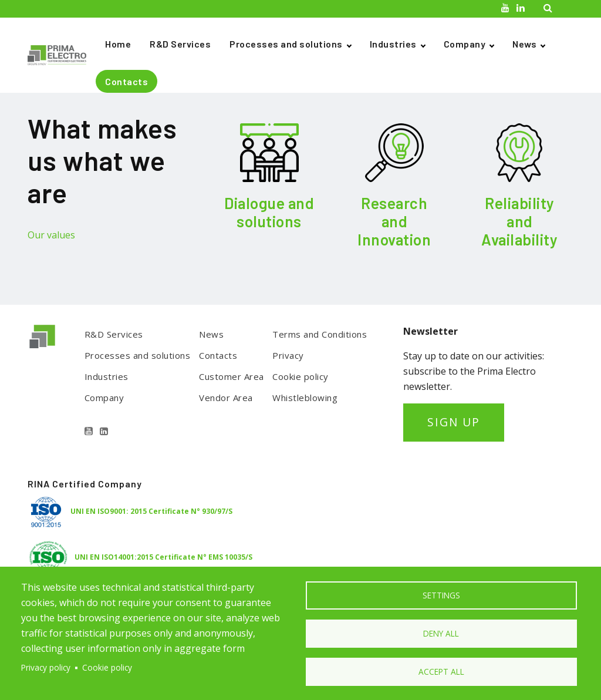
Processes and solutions (286, 44)
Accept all (441, 672)
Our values (51, 235)
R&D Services (180, 44)
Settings (441, 595)
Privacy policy (46, 667)
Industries (393, 44)
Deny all (441, 633)
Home (118, 44)
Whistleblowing (305, 398)
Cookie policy (300, 376)
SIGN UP (454, 422)
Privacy (288, 355)
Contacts (126, 81)
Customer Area (232, 376)
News (524, 44)
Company (465, 44)
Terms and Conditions (320, 334)
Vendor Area (226, 398)
